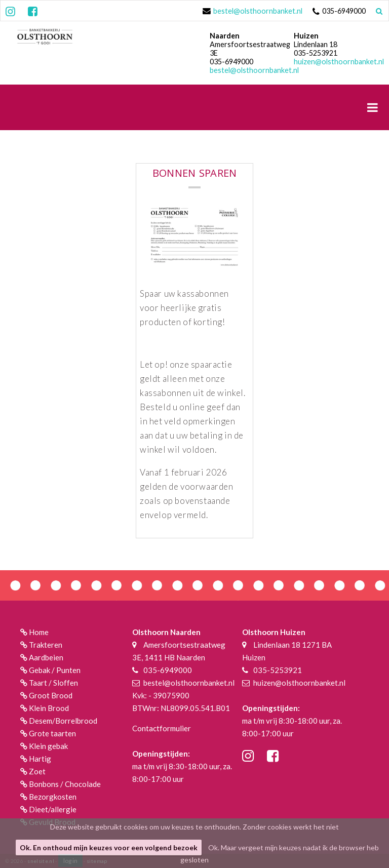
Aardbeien (46, 657)
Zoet (37, 771)
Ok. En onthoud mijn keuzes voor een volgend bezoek (109, 847)
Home (39, 632)
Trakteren (46, 645)
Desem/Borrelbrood (63, 721)
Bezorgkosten (53, 797)
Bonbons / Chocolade (65, 784)
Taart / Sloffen (53, 683)
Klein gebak (48, 746)
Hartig (40, 759)
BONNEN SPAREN (195, 175)
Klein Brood (49, 708)
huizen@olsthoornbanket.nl (339, 62)
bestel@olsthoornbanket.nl (258, 11)
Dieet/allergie (53, 809)
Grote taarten (52, 733)
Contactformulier (162, 728)
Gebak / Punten (55, 670)
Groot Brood (51, 695)
